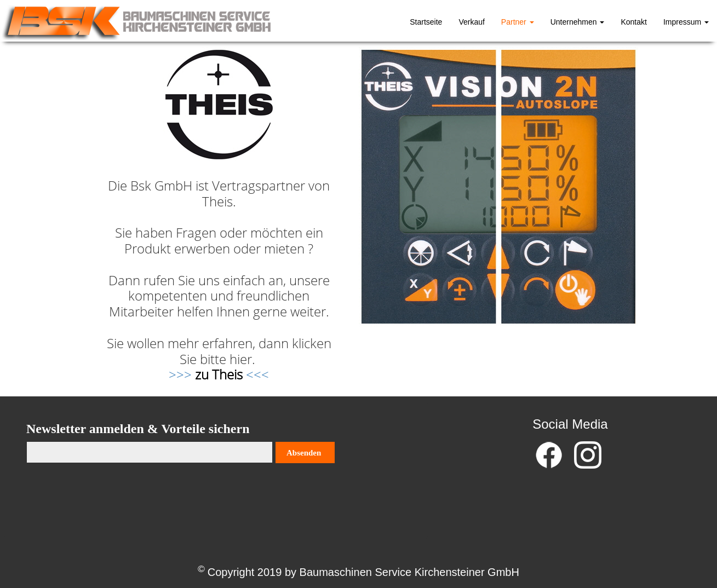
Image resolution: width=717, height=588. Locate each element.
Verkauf (471, 22)
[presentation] (110, 496)
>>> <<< (219, 374)
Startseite (426, 22)
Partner (518, 22)
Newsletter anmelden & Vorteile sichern (138, 429)
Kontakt (633, 22)
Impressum (686, 22)
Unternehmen (578, 22)
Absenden (304, 453)
